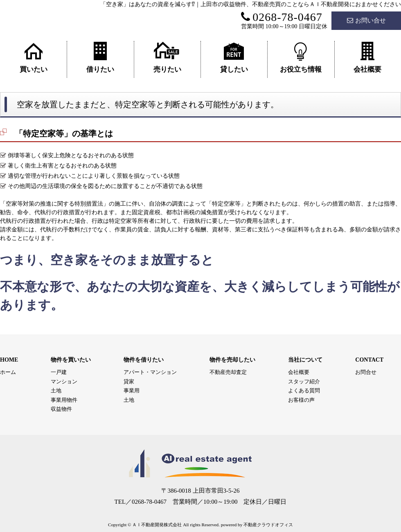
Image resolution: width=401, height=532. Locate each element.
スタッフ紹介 (304, 381)
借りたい (100, 57)
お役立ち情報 (301, 57)
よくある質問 (304, 391)
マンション (64, 381)
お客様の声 (301, 400)
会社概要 (367, 57)
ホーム (8, 372)
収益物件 (61, 409)
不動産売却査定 (228, 372)
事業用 (132, 391)
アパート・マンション (150, 372)
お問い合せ (366, 20)
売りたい (167, 57)
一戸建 (59, 372)
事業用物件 (64, 400)
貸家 (129, 381)
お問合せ (366, 372)
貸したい (234, 57)
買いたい (34, 57)
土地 (56, 391)
